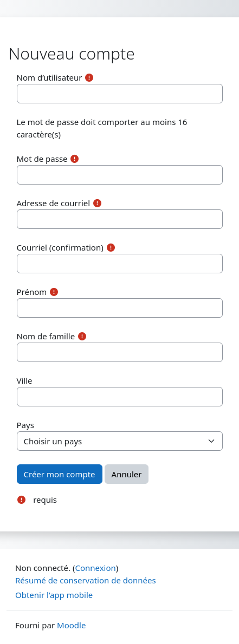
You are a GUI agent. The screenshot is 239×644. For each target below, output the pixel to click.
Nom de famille (46, 336)
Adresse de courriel (54, 203)
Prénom (32, 292)
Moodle (71, 625)
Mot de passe (42, 159)
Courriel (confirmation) (60, 247)
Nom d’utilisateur (50, 77)
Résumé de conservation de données (86, 580)
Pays (25, 425)
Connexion (95, 568)
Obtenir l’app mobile (54, 595)
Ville (25, 380)
